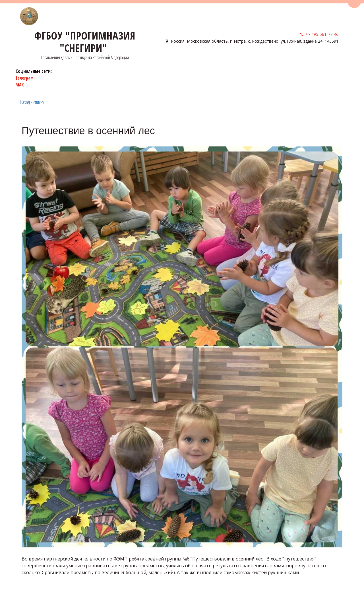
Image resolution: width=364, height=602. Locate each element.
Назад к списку (32, 102)
